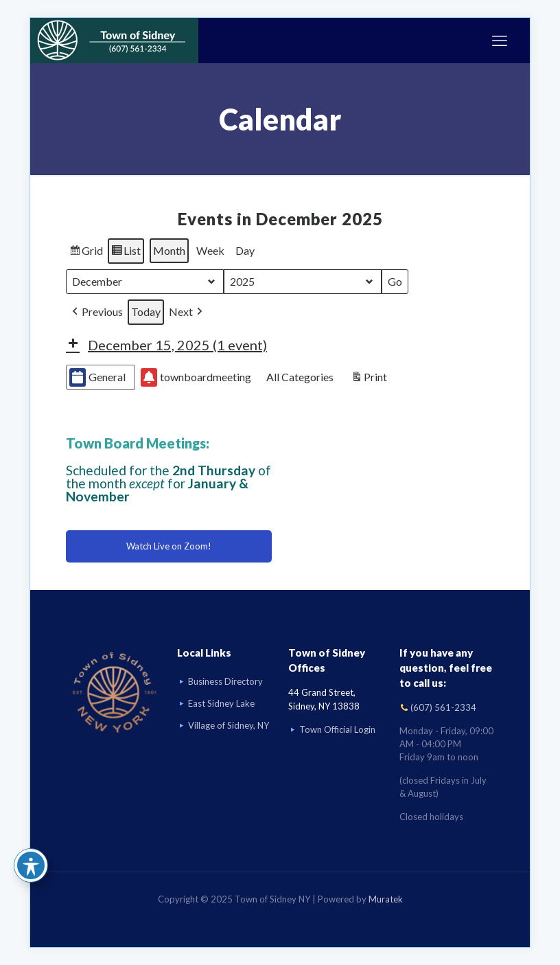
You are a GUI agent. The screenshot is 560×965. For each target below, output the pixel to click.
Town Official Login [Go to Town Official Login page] (337, 729)
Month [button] (169, 250)
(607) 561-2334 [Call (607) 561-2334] (443, 707)
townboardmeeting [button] (196, 377)
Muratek (386, 899)
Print (369, 379)
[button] (96, 312)
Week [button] (210, 250)
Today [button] (146, 311)
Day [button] (245, 250)
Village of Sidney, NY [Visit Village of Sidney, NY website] (229, 725)
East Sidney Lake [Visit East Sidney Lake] (221, 703)
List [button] (126, 253)
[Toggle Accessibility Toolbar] (31, 865)
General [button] (97, 377)
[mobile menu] (500, 41)
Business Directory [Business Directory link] (225, 681)
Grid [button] (86, 253)
